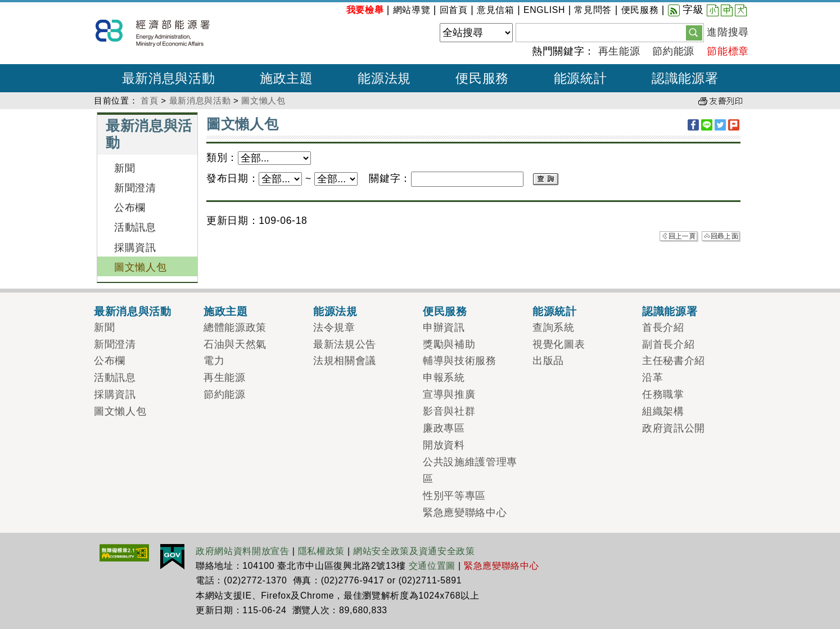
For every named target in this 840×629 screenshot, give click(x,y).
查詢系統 (554, 327)
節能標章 (728, 51)
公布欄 (130, 208)
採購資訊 (135, 248)
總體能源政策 (235, 327)
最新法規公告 (345, 344)
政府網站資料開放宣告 (243, 551)
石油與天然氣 (235, 344)
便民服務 (640, 10)
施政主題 (226, 311)
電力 (214, 361)
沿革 (652, 378)
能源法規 (335, 311)
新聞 (125, 168)
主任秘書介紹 (674, 361)
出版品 (548, 361)
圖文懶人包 (263, 100)
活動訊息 (135, 227)
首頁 (149, 100)
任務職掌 (663, 394)
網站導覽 (412, 10)
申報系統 (444, 378)
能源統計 (555, 311)
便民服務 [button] (482, 78)
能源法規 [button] (384, 78)
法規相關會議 (345, 361)
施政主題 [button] (286, 78)
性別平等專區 (454, 496)
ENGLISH (544, 10)
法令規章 (334, 327)
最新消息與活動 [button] (169, 78)
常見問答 (593, 10)
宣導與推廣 (449, 394)
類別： (222, 158)
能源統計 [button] (581, 78)
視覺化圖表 (559, 344)
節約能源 (673, 51)
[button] (694, 32)
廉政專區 (444, 428)
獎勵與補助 (449, 344)
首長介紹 (663, 327)
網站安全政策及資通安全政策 (414, 551)
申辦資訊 (444, 327)
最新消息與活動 (200, 100)
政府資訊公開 (674, 428)
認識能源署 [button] (685, 78)
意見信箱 (496, 10)
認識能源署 (670, 311)
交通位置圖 (432, 566)
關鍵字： (390, 178)
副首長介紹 (668, 344)
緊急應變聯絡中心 (465, 513)
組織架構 (663, 411)
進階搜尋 (728, 32)
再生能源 (619, 51)
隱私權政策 (321, 551)
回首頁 (454, 10)
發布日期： (232, 178)
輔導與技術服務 (460, 361)
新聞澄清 (135, 188)
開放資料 (444, 445)
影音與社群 (449, 411)
